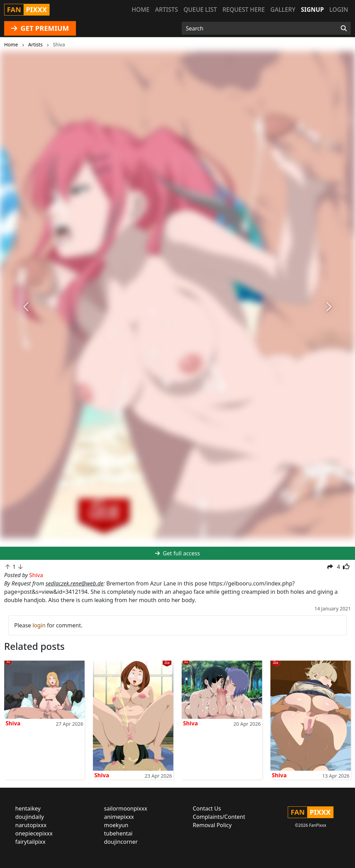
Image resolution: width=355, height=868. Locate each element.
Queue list (200, 10)
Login (339, 10)
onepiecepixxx (34, 833)
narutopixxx (31, 825)
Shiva (13, 723)
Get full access (177, 553)
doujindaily (30, 817)
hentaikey (28, 808)
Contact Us (207, 808)
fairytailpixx (30, 842)
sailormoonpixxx (126, 808)
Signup (312, 10)
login (39, 625)
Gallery (283, 10)
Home (141, 10)
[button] (27, 307)
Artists (166, 10)
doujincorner (121, 842)
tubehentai (118, 833)
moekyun (116, 825)
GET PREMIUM (40, 28)
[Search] (344, 28)
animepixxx (119, 817)
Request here (244, 10)
